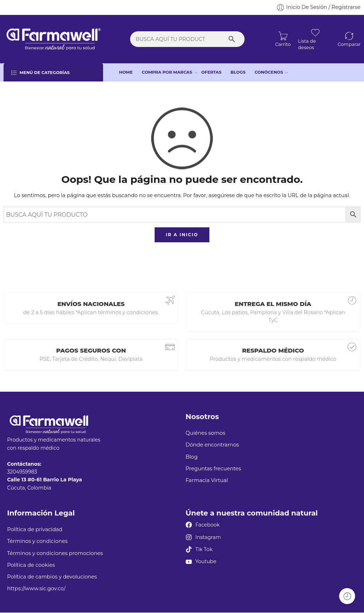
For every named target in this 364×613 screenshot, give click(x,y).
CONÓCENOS (269, 73)
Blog (192, 457)
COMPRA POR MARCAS (167, 73)
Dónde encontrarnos (212, 445)
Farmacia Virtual (207, 480)
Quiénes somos (205, 433)
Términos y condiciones (37, 541)
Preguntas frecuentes (213, 469)
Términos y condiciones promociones (55, 553)
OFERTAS (211, 72)
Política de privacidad (35, 529)
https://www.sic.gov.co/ (36, 588)
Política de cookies (31, 565)
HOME (126, 72)
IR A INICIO (182, 235)
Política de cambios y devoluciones (52, 577)
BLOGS (238, 72)
